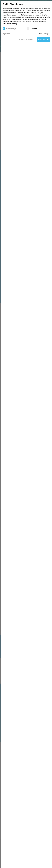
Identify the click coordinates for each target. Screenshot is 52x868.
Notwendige (9, 28)
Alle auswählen (44, 39)
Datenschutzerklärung (10, 24)
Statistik (32, 28)
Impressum (6, 34)
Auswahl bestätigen (26, 39)
